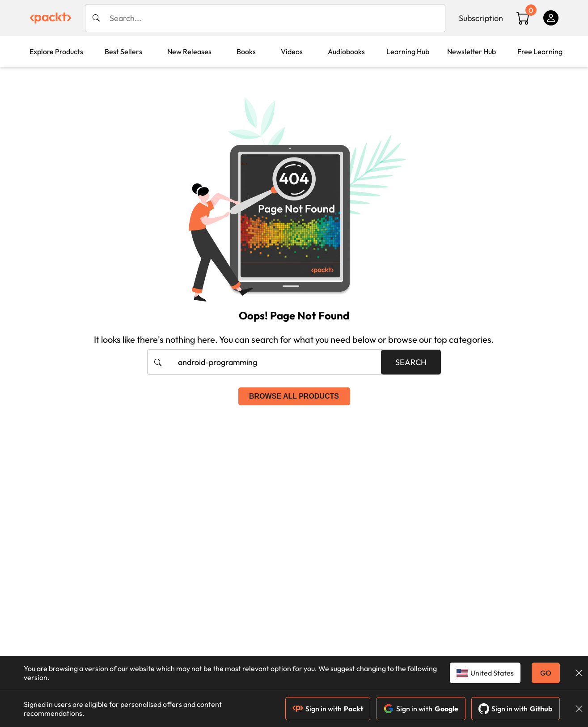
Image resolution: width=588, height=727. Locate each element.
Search (411, 362)
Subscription (481, 18)
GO (546, 673)
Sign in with (328, 709)
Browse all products (294, 396)
